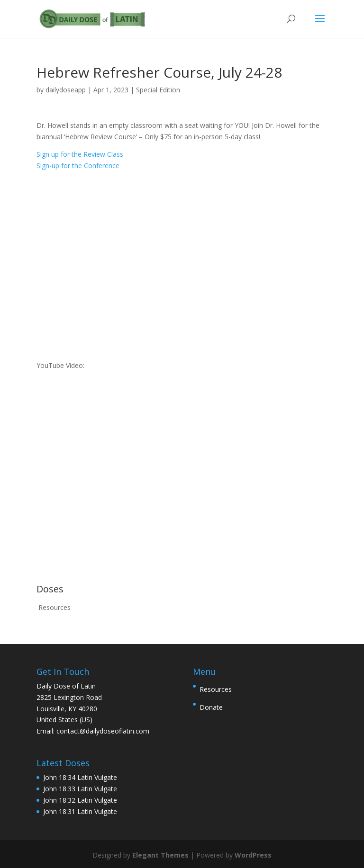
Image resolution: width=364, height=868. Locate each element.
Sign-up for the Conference (78, 166)
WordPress (253, 855)
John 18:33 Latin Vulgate (80, 789)
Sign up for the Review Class (80, 154)
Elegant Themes (160, 855)
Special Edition (158, 90)
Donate (211, 707)
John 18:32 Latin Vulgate (80, 800)
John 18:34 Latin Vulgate (80, 777)
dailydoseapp (66, 90)
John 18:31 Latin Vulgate (80, 811)
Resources (55, 607)
